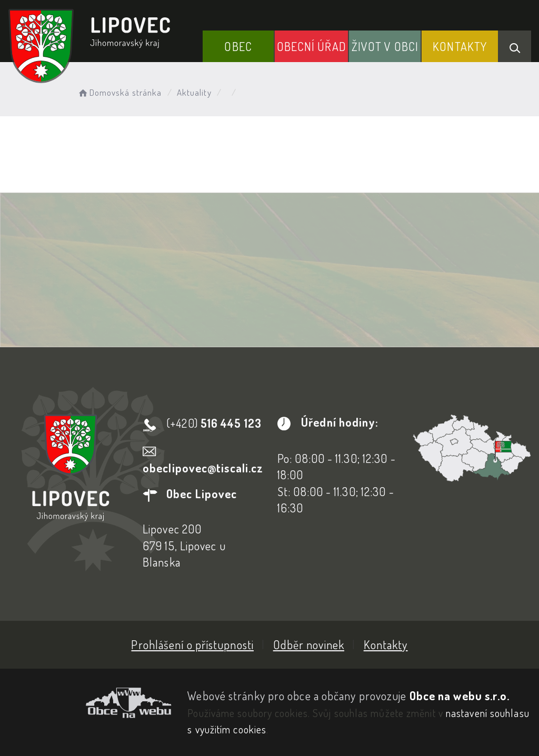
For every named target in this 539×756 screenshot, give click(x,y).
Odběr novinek (309, 644)
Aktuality (194, 92)
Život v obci (385, 46)
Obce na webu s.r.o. (460, 695)
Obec (238, 46)
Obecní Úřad (312, 46)
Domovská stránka (119, 92)
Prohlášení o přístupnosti (192, 644)
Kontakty (460, 46)
